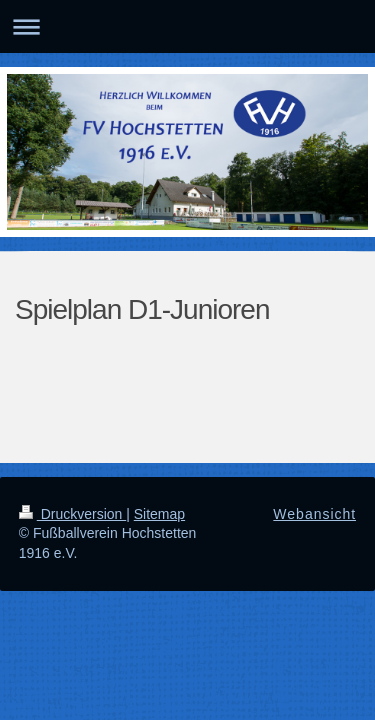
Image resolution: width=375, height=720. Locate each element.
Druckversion (72, 514)
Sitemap (159, 514)
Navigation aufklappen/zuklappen (187, 26)
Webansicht (314, 514)
